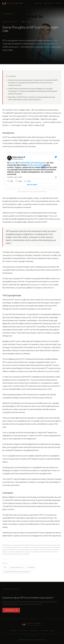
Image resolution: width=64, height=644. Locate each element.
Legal (52, 631)
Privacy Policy (23, 631)
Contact (58, 3)
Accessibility (44, 631)
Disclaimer (13, 631)
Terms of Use (34, 631)
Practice (38, 3)
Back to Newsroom (11, 589)
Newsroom (48, 3)
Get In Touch (11, 610)
